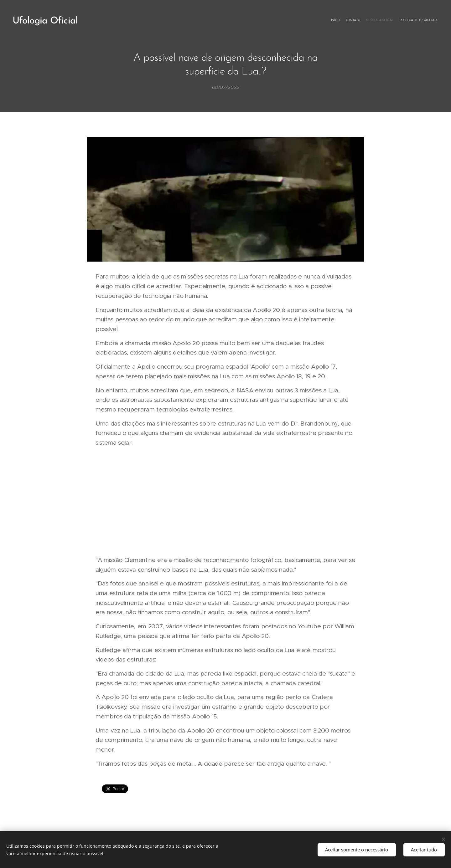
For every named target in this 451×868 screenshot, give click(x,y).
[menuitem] (420, 20)
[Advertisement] (225, 501)
